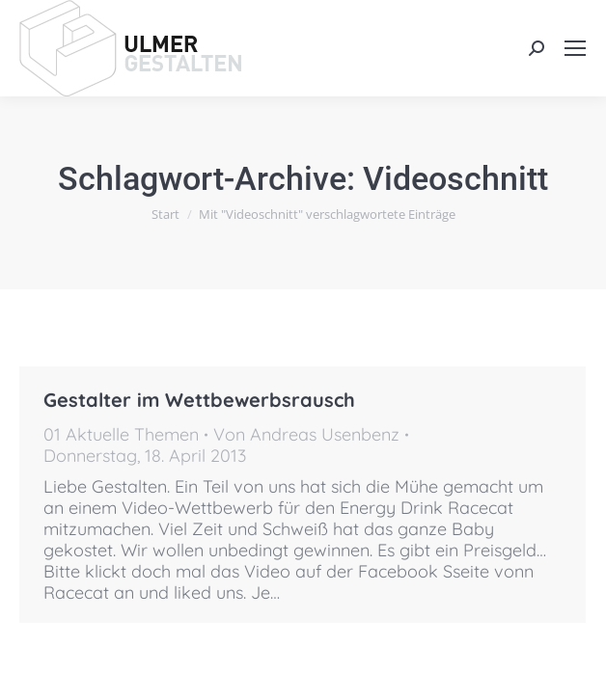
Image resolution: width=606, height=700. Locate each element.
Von (306, 435)
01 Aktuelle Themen (121, 434)
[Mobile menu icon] (575, 48)
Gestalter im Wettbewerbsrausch (199, 400)
